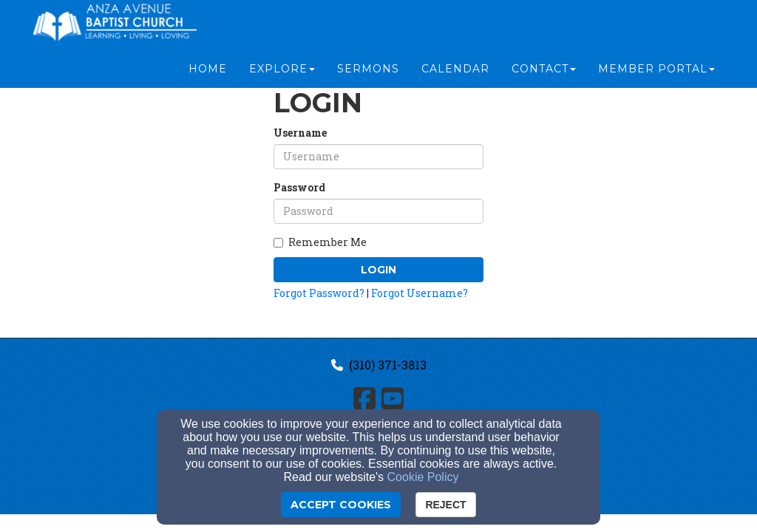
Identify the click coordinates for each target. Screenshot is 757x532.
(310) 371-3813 (388, 365)
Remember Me (320, 242)
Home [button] (208, 75)
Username (300, 133)
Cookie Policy (423, 477)
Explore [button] (282, 75)
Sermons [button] (368, 75)
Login (378, 270)
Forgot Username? (420, 293)
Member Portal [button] (656, 75)
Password (299, 187)
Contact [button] (544, 75)
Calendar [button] (455, 75)
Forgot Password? (319, 293)
